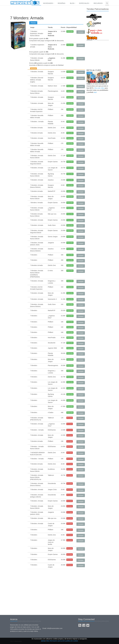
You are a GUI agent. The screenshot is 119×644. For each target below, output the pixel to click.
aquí (95, 92)
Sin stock (70, 418)
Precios (33, 23)
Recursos (98, 3)
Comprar (81, 32)
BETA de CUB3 (94, 70)
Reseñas (62, 3)
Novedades (48, 3)
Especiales (84, 3)
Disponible (70, 31)
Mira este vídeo (99, 88)
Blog (72, 3)
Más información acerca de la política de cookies (62, 641)
